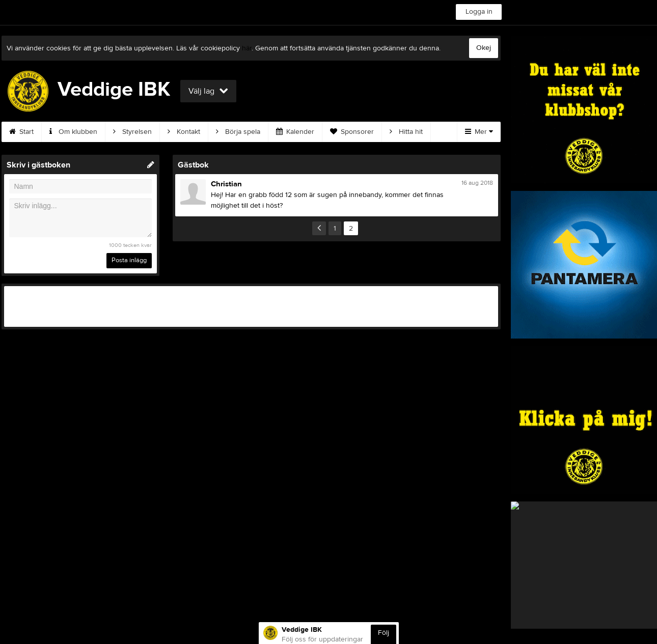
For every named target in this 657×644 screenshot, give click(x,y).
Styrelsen (132, 132)
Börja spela (238, 132)
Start (21, 132)
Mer (479, 132)
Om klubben (73, 132)
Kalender (295, 132)
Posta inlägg (129, 260)
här (247, 48)
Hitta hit (406, 132)
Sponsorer (352, 132)
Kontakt (184, 132)
